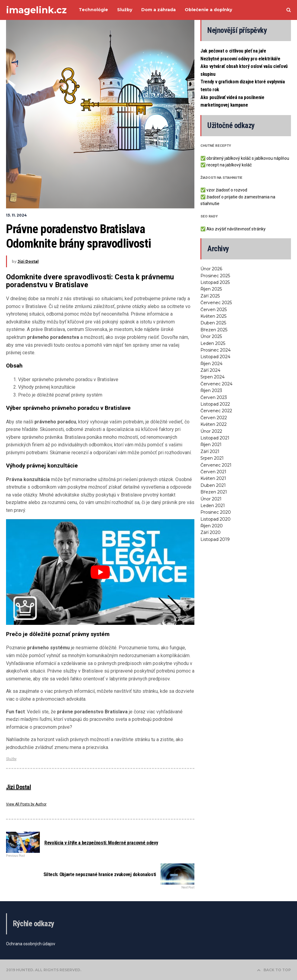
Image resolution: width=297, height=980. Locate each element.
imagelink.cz (36, 10)
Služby (11, 759)
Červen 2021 (213, 472)
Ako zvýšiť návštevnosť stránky (236, 229)
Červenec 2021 (216, 465)
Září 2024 (210, 370)
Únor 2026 (211, 269)
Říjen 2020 (212, 526)
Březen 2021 (214, 492)
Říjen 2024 (211, 364)
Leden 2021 (213, 506)
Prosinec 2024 (216, 350)
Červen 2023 (214, 397)
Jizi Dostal (28, 261)
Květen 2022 (214, 424)
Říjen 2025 (211, 289)
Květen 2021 (213, 478)
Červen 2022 (214, 418)
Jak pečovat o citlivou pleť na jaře (233, 51)
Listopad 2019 (215, 539)
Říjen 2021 (211, 445)
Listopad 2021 (215, 438)
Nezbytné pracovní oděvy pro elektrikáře (240, 59)
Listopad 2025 (215, 282)
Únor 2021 (211, 499)
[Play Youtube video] (100, 572)
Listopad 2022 (215, 404)
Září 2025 (210, 296)
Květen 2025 (213, 316)
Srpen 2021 (212, 458)
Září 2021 (210, 451)
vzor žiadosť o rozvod (227, 190)
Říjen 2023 (211, 390)
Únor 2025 (211, 336)
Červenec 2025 (216, 303)
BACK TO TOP (274, 970)
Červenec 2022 (216, 411)
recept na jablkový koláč (229, 165)
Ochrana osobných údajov (31, 944)
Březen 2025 (214, 330)
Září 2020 (211, 532)
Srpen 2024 (212, 377)
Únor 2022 (211, 431)
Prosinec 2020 (216, 512)
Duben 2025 (213, 323)
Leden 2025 (213, 343)
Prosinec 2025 (215, 276)
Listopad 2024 (215, 357)
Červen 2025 (214, 310)
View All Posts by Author (26, 804)
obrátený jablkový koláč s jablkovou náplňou (248, 158)
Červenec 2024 (216, 384)
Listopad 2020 (216, 519)
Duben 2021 (213, 485)
